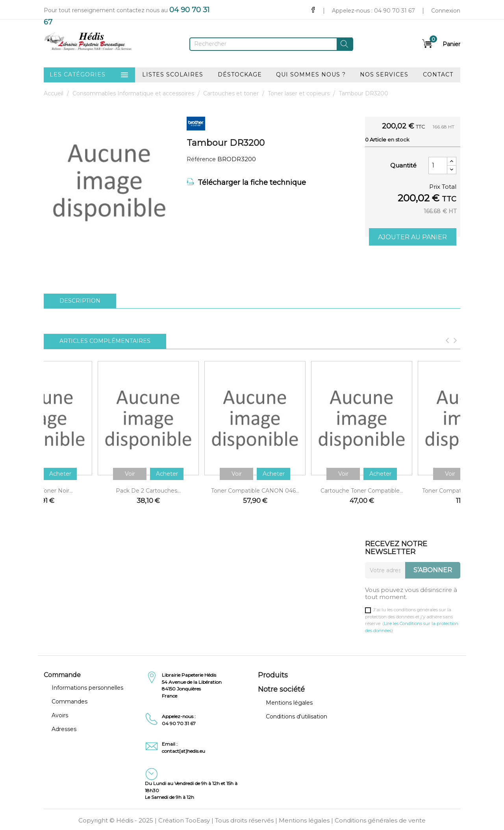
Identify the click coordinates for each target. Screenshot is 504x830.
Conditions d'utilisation (296, 716)
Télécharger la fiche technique (246, 182)
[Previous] (447, 341)
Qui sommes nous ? (311, 74)
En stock (398, 140)
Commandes (69, 702)
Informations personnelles (87, 688)
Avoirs (60, 715)
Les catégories (89, 75)
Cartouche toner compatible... (362, 491)
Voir (130, 474)
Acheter (60, 474)
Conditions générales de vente (380, 820)
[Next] (455, 341)
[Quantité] (438, 166)
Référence (201, 159)
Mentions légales (289, 703)
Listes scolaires (173, 74)
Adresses (64, 729)
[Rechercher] (271, 44)
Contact (438, 74)
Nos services (384, 74)
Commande (62, 675)
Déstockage (240, 74)
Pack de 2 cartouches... (148, 491)
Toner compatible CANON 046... (255, 491)
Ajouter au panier (412, 237)
